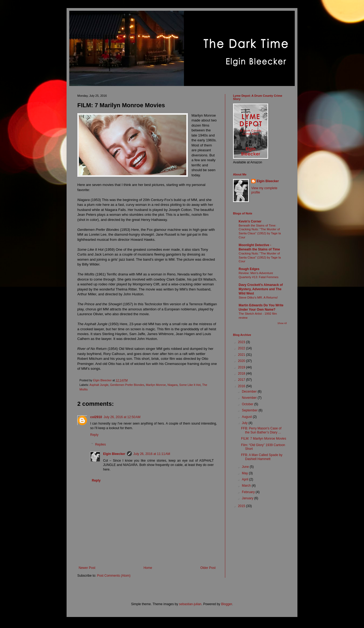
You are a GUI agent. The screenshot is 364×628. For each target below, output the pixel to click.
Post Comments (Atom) (114, 576)
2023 (242, 342)
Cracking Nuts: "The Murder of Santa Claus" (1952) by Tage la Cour (260, 257)
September (250, 410)
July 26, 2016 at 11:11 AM (152, 454)
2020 (242, 361)
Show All (282, 323)
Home (148, 568)
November (250, 398)
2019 (242, 367)
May (245, 473)
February (249, 492)
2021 (242, 355)
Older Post (208, 568)
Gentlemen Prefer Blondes (127, 385)
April (245, 479)
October (248, 404)
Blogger (227, 604)
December (250, 392)
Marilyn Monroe (156, 385)
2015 (242, 506)
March (247, 486)
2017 (242, 380)
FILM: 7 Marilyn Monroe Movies (264, 439)
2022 (242, 348)
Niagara (173, 385)
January (248, 498)
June (246, 467)
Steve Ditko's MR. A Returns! (258, 297)
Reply (94, 435)
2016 (242, 386)
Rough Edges (249, 269)
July (245, 423)
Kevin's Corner (250, 221)
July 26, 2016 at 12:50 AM (122, 417)
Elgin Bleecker (114, 454)
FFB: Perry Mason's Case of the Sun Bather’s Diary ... (261, 430)
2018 (242, 374)
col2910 (96, 417)
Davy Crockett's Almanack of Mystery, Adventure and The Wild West (261, 289)
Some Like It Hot (190, 385)
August (247, 417)
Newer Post (87, 568)
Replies (100, 444)
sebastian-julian (190, 604)
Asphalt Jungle (99, 385)
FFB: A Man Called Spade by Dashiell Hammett (262, 457)
